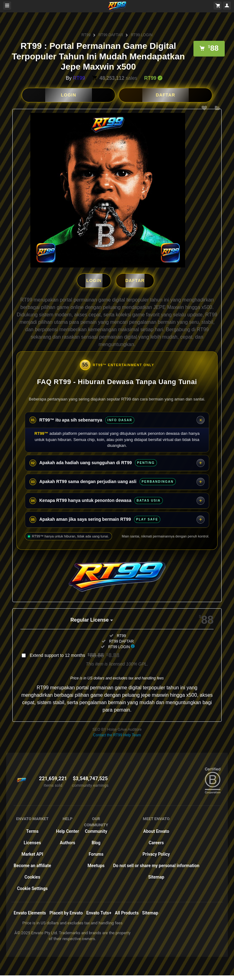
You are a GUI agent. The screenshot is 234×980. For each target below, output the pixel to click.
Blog (96, 843)
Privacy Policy (156, 854)
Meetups (96, 866)
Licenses (32, 843)
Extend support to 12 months (75, 655)
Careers (156, 843)
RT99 (86, 35)
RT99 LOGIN (142, 35)
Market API (32, 854)
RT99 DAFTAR (111, 35)
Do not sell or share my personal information (156, 866)
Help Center (67, 831)
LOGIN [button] (69, 95)
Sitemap (156, 877)
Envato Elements (30, 913)
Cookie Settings (32, 888)
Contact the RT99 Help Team (117, 735)
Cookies (32, 877)
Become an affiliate (32, 866)
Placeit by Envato (66, 913)
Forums (96, 854)
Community (96, 831)
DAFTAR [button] (165, 95)
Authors (67, 843)
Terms (32, 831)
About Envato (156, 831)
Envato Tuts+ (99, 913)
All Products (127, 913)
